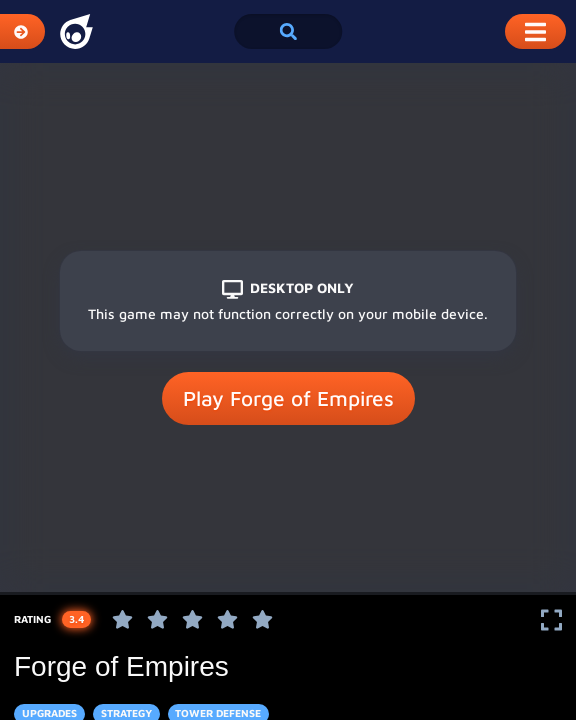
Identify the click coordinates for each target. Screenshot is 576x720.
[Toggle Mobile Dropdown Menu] (535, 31)
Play (288, 399)
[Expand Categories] (22, 31)
